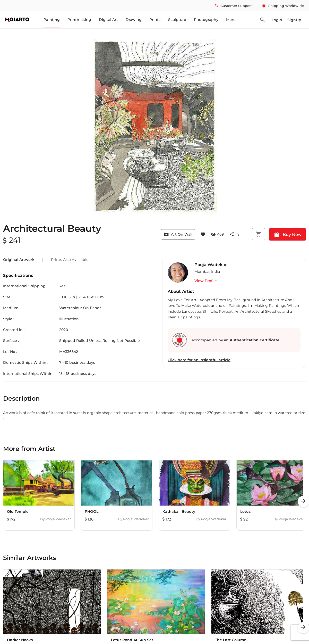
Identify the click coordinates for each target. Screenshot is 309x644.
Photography (206, 20)
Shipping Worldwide (283, 6)
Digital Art (108, 20)
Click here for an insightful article (199, 360)
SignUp (294, 20)
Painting (52, 20)
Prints (155, 20)
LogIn (277, 20)
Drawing (134, 20)
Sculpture (177, 20)
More (233, 20)
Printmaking (79, 20)
